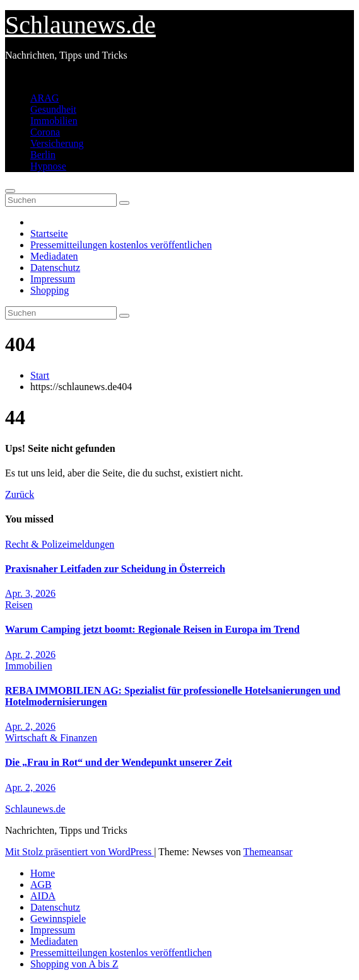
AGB (41, 885)
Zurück (20, 494)
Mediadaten (54, 256)
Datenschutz (55, 268)
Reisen (19, 605)
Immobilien (54, 121)
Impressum (53, 279)
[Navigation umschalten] (10, 191)
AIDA (43, 896)
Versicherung (57, 143)
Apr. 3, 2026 (30, 593)
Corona (45, 132)
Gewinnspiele (58, 919)
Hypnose (48, 166)
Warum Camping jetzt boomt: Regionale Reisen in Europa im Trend (152, 629)
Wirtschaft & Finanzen (51, 738)
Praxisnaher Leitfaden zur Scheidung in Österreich (115, 569)
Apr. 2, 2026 (30, 654)
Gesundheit (53, 109)
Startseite (49, 233)
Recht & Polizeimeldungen (60, 544)
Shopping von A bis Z (74, 964)
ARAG (44, 98)
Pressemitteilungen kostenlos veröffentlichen (121, 245)
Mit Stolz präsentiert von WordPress (79, 852)
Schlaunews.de (80, 25)
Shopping (50, 290)
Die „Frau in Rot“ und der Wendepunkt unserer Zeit (119, 762)
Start (40, 375)
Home (43, 873)
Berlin (43, 155)
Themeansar (268, 852)
